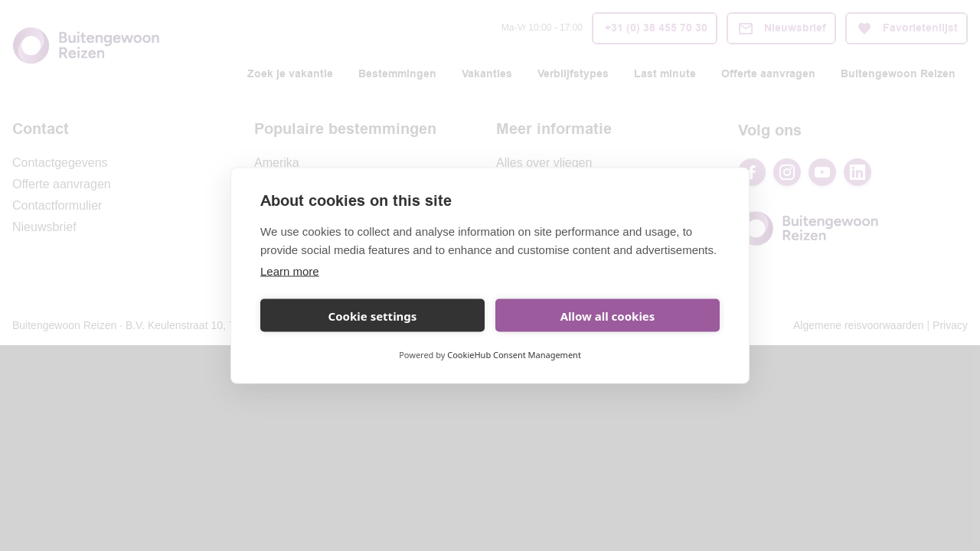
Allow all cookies (608, 315)
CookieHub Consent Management (514, 355)
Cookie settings (373, 315)
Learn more (290, 271)
